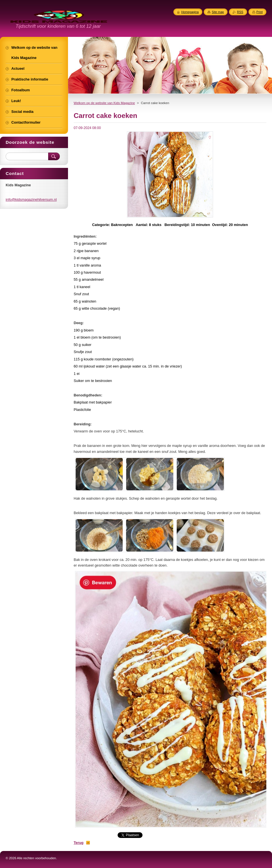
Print (260, 12)
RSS (240, 12)
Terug (79, 843)
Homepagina (190, 12)
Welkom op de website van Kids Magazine (104, 103)
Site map (218, 12)
